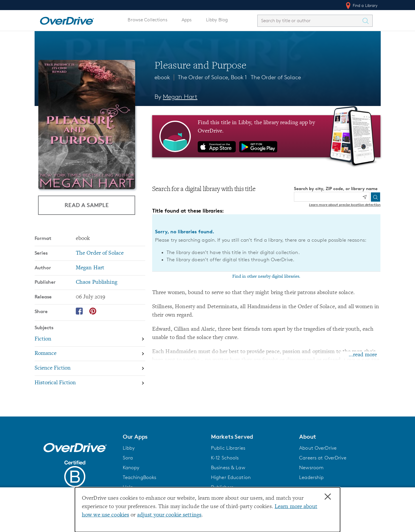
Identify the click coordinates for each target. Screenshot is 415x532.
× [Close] (328, 497)
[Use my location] (365, 197)
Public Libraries (228, 448)
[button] (163, 437)
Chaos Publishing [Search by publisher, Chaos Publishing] (97, 282)
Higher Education (231, 477)
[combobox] (310, 21)
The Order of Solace (276, 77)
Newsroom (311, 467)
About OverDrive (318, 448)
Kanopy (131, 467)
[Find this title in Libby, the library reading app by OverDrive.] (266, 136)
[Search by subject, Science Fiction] (90, 369)
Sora (128, 458)
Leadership (311, 477)
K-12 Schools (225, 458)
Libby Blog (217, 20)
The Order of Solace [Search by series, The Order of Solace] (100, 253)
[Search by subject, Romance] (90, 354)
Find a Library (361, 5)
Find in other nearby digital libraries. (266, 277)
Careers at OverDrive (323, 458)
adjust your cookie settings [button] (169, 515)
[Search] (376, 197)
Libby (129, 448)
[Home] (67, 20)
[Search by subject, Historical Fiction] (90, 383)
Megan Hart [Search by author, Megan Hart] (180, 97)
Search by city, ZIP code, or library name (336, 189)
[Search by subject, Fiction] (90, 339)
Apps (187, 20)
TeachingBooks (140, 477)
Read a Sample (87, 205)
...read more (363, 355)
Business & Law (228, 467)
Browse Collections (147, 20)
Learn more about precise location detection (345, 205)
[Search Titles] (367, 21)
